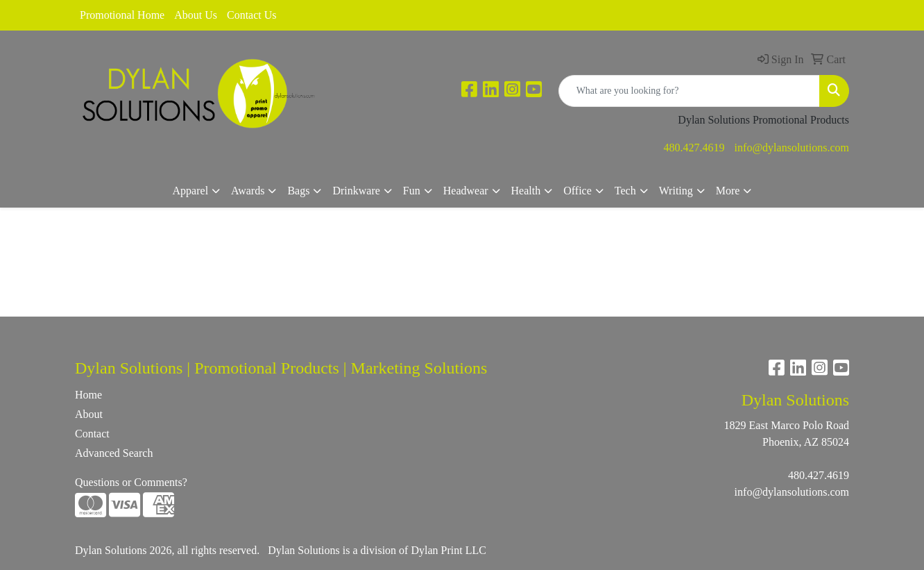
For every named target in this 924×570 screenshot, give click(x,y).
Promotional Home (122, 15)
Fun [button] (412, 191)
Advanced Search (114, 453)
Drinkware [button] (356, 191)
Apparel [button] (191, 191)
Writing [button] (676, 191)
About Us (196, 15)
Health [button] (526, 191)
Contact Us (252, 15)
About (89, 414)
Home (88, 395)
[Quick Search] (689, 91)
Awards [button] (248, 191)
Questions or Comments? (131, 482)
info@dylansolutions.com (792, 148)
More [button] (728, 191)
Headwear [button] (466, 191)
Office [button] (577, 191)
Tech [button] (625, 191)
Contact (92, 434)
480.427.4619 (694, 148)
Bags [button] (298, 191)
